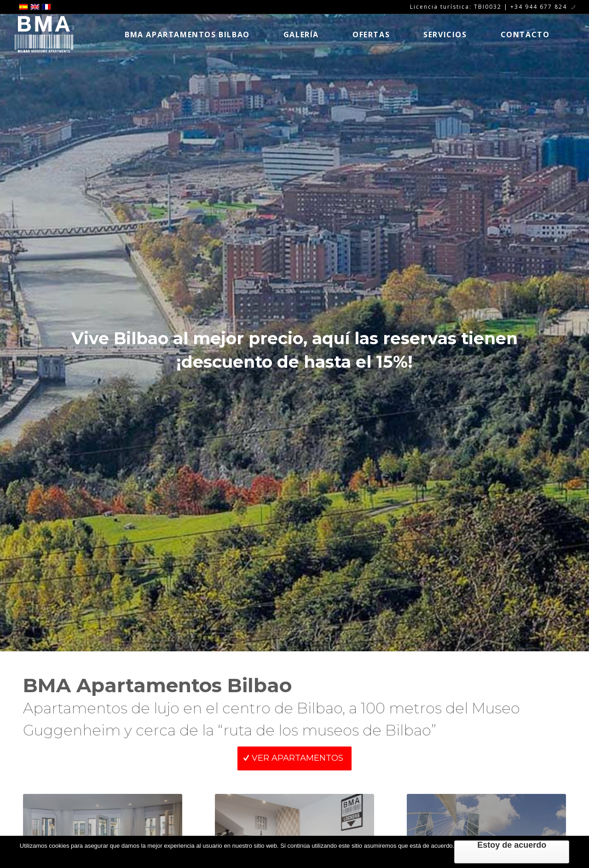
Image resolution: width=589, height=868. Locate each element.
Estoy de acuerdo (512, 845)
